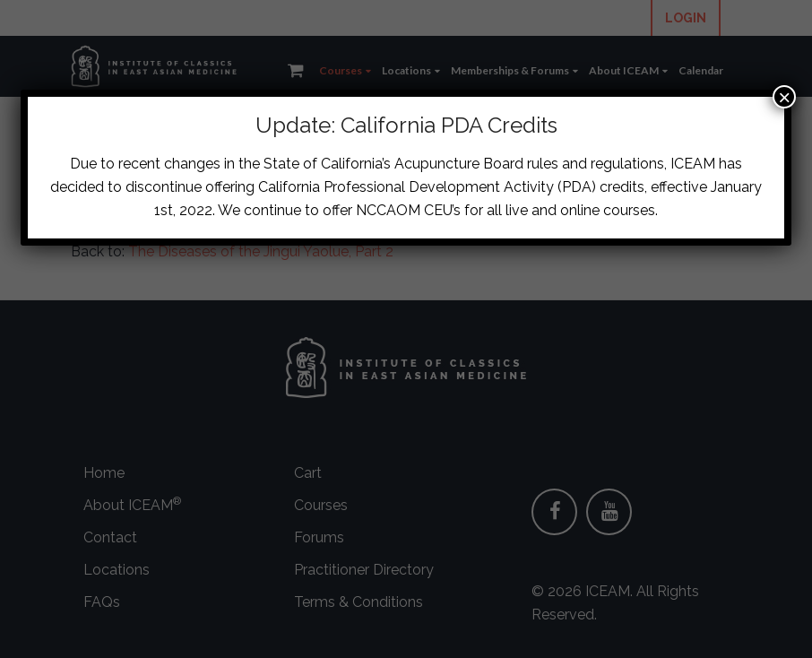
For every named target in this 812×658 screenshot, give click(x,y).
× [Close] (784, 97)
